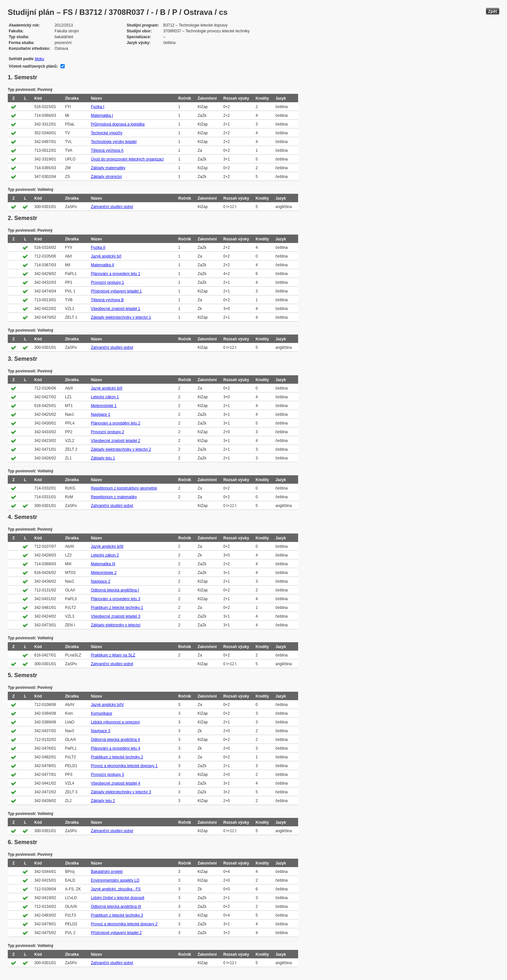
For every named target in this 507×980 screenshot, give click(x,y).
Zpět (493, 11)
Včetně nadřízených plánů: (33, 66)
